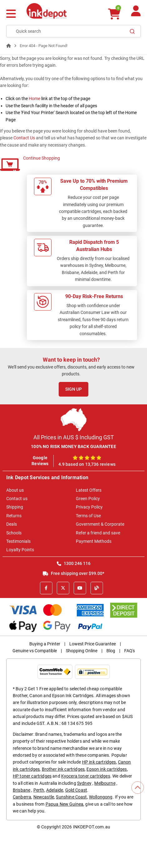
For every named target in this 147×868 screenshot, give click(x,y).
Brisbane (22, 790)
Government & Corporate (100, 524)
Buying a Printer (45, 644)
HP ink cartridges (99, 762)
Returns (14, 516)
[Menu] (11, 14)
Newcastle (44, 797)
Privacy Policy (89, 507)
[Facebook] (46, 588)
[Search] (132, 31)
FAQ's (130, 651)
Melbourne (105, 783)
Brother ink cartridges (63, 769)
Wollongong (101, 797)
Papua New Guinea (65, 804)
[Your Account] (136, 14)
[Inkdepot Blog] (97, 588)
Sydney (84, 783)
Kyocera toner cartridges (86, 776)
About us (15, 490)
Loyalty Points (20, 550)
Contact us (17, 499)
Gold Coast (76, 790)
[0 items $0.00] (114, 14)
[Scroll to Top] (138, 788)
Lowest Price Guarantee (93, 644)
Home (34, 99)
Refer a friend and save (98, 533)
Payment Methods (94, 541)
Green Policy (88, 499)
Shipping (15, 507)
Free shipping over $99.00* (73, 573)
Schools (14, 533)
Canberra (22, 797)
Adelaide (55, 790)
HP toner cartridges (32, 776)
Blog (111, 651)
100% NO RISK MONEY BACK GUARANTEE (73, 446)
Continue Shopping (42, 158)
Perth (39, 790)
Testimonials (18, 541)
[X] (63, 588)
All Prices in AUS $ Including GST (74, 437)
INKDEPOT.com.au (92, 827)
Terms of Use (88, 516)
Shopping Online (82, 651)
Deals (12, 524)
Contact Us (24, 138)
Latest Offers (89, 490)
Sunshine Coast (71, 797)
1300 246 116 (74, 563)
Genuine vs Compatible (35, 651)
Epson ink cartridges (107, 769)
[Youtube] (80, 588)
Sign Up (73, 389)
